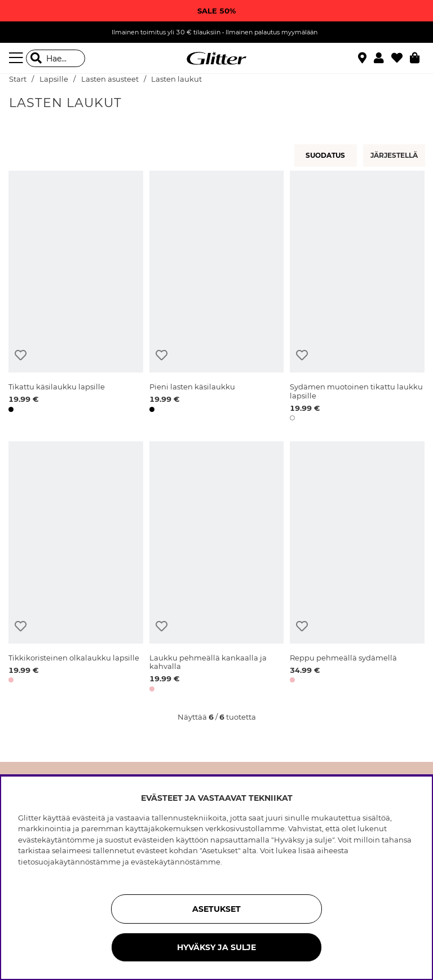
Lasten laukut (176, 79)
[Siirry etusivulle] (216, 59)
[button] (383, 58)
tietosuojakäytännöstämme (69, 862)
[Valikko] (17, 58)
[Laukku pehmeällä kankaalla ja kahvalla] (217, 568)
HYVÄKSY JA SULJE (216, 947)
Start (18, 79)
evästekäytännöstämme (176, 862)
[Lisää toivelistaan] (21, 355)
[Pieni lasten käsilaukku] (217, 298)
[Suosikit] (401, 58)
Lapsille (54, 79)
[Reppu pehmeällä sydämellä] (357, 568)
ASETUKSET (216, 909)
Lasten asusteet (110, 79)
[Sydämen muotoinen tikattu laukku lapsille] (357, 298)
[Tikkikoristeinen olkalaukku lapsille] (76, 568)
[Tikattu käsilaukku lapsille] (76, 298)
